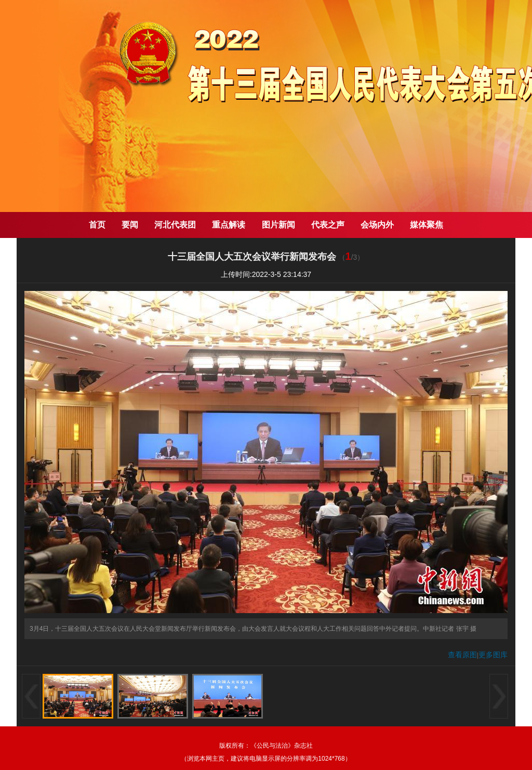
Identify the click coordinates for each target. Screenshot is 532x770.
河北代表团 (175, 225)
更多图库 (493, 655)
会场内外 (377, 225)
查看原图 (462, 655)
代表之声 (328, 225)
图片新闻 (278, 225)
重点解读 (229, 225)
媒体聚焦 (427, 225)
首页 (97, 225)
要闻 (130, 225)
